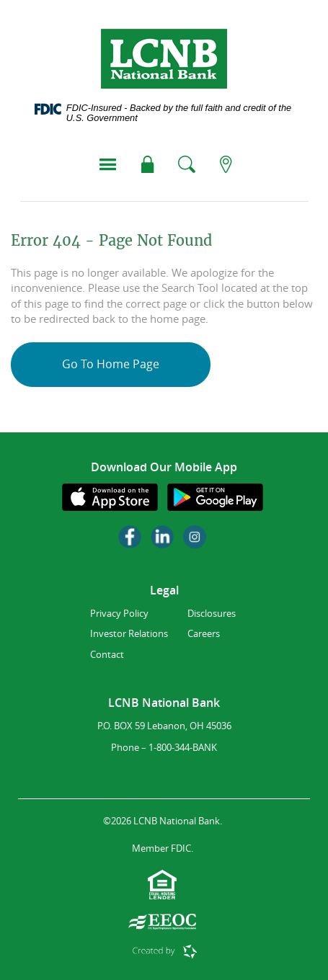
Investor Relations (129, 633)
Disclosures (212, 613)
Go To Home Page (111, 364)
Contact (107, 654)
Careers (204, 633)
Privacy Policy (119, 613)
